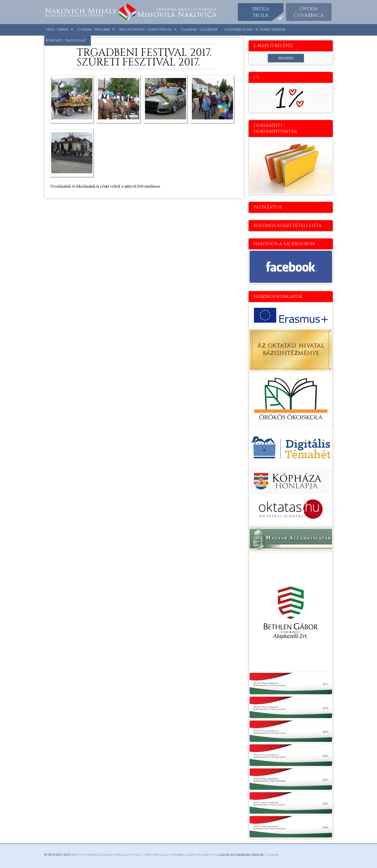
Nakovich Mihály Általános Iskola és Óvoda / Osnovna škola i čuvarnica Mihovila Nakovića (145, 855)
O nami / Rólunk (94, 29)
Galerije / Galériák (199, 29)
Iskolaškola (261, 12)
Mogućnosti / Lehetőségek (145, 29)
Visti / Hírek (57, 29)
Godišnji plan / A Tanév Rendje (255, 29)
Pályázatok (268, 207)
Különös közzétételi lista (287, 226)
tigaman (271, 855)
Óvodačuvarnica (309, 12)
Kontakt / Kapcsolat (66, 40)
